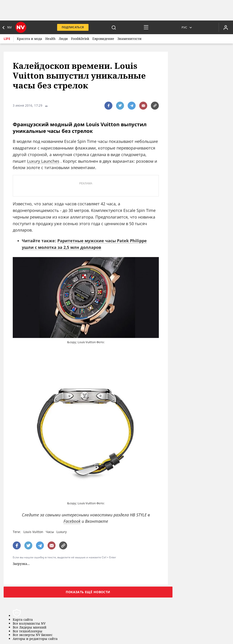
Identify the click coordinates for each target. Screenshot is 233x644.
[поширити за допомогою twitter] (120, 106)
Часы (50, 532)
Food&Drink (80, 39)
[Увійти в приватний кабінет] (226, 27)
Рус (184, 27)
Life (7, 39)
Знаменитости (129, 39)
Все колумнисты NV (29, 624)
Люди (63, 39)
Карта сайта (23, 620)
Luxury (62, 532)
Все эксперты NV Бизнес (33, 635)
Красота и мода (29, 39)
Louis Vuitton (33, 532)
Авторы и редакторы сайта (35, 639)
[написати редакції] (143, 106)
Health (50, 39)
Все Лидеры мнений (30, 627)
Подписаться (73, 27)
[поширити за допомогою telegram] (132, 106)
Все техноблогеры (28, 631)
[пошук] (114, 27)
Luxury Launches (43, 161)
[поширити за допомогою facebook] (108, 106)
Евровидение (103, 39)
